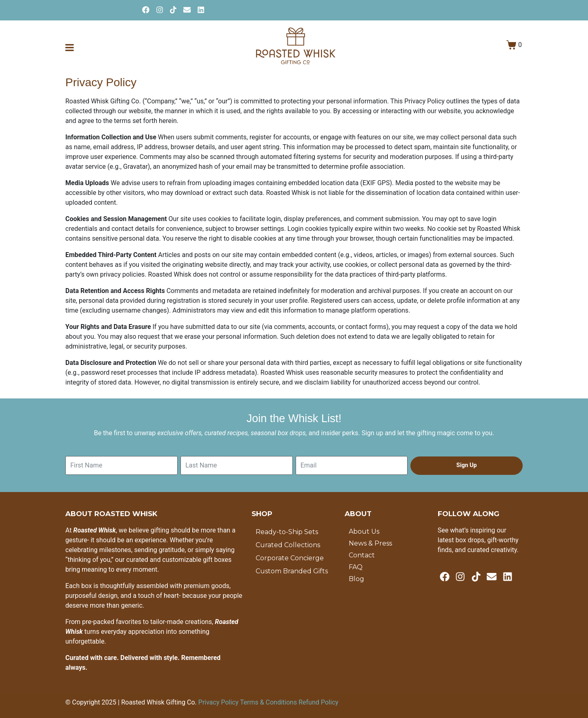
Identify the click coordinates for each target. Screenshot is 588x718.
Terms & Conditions (269, 702)
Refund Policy (318, 702)
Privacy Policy (219, 702)
